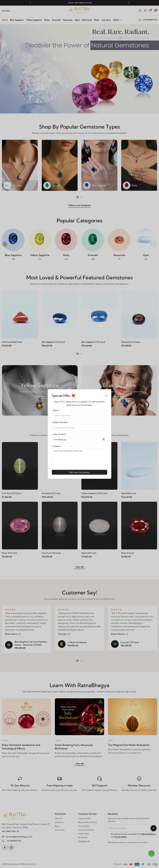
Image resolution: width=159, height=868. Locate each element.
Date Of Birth (60, 434)
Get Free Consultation (80, 472)
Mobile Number (61, 422)
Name (57, 410)
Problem (57, 446)
